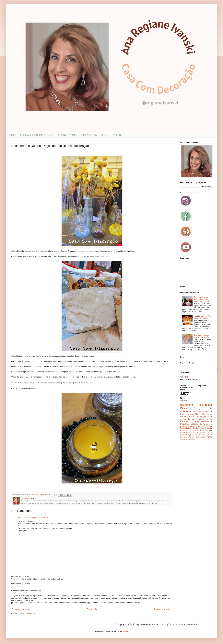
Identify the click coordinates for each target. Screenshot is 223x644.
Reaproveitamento (203, 421)
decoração (187, 405)
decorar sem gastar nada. (188, 440)
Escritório (202, 432)
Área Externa (207, 434)
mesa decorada (206, 428)
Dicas (184, 408)
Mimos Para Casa (203, 414)
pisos (204, 436)
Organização (206, 417)
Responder (22, 534)
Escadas (199, 434)
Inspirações (205, 405)
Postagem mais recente (21, 609)
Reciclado (184, 428)
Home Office (195, 438)
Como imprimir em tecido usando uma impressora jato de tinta (203, 299)
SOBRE (12, 135)
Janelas (183, 436)
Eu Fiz (202, 424)
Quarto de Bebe (190, 434)
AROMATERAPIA (89, 135)
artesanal (190, 414)
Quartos (192, 426)
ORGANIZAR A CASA (67, 135)
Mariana (21, 518)
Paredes (195, 432)
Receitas (184, 421)
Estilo (183, 414)
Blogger (125, 631)
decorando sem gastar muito (196, 419)
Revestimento (197, 436)
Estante (209, 438)
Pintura (203, 438)
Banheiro (201, 426)
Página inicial (92, 609)
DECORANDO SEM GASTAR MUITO (37, 135)
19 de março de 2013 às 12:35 (37, 518)
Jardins (209, 424)
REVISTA (195, 430)
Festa (182, 434)
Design (209, 426)
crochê (189, 436)
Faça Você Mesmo (202, 412)
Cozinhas (184, 426)
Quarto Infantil (186, 430)
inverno (209, 432)
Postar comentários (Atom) (28, 613)
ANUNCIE (117, 135)
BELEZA (105, 135)
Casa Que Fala (194, 428)
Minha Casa (186, 417)
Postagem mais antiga (163, 609)
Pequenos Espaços (189, 424)
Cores (196, 417)
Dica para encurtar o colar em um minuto (202, 336)
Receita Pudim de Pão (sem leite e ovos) (202, 317)
